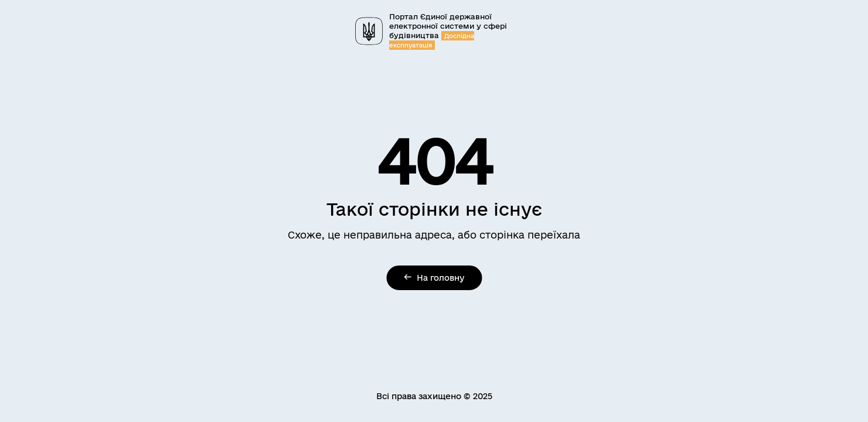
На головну (434, 278)
